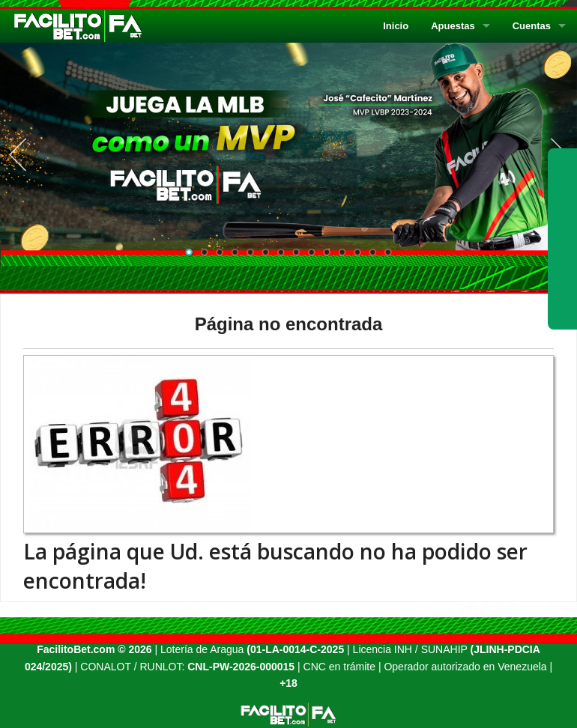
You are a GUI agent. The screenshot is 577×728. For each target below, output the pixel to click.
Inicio (396, 26)
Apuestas (453, 26)
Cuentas (532, 26)
